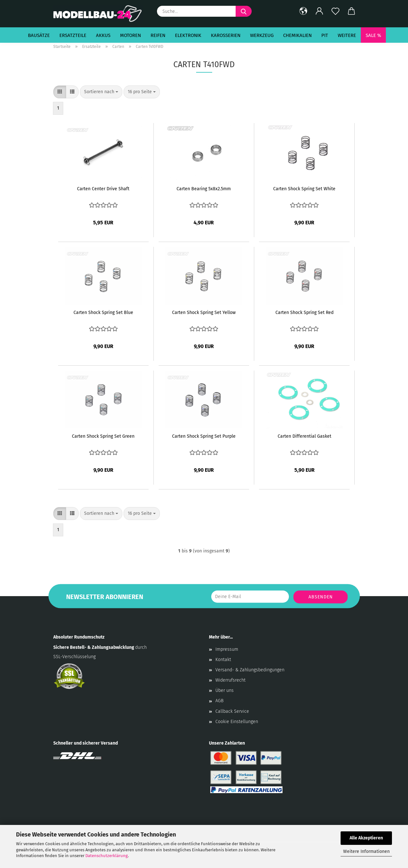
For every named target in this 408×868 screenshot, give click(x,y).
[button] (303, 11)
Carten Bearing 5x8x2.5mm (204, 189)
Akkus (103, 35)
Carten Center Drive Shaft (103, 189)
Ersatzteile (73, 35)
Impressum (227, 649)
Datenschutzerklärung (107, 856)
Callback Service (232, 711)
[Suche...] (244, 11)
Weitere (347, 35)
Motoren (130, 35)
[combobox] (101, 92)
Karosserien (226, 35)
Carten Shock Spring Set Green (103, 436)
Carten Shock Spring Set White (304, 189)
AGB (219, 701)
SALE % (373, 35)
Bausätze (39, 35)
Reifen (158, 35)
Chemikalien (297, 35)
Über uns (225, 690)
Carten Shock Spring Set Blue (103, 313)
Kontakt (223, 660)
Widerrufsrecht (230, 680)
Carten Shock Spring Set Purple (204, 436)
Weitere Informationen (366, 851)
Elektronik (188, 35)
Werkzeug (262, 35)
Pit (325, 35)
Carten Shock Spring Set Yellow (204, 313)
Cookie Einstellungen (237, 722)
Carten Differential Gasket (304, 436)
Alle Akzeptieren (366, 838)
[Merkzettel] (335, 11)
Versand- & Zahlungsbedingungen (250, 670)
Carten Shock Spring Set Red (304, 313)
